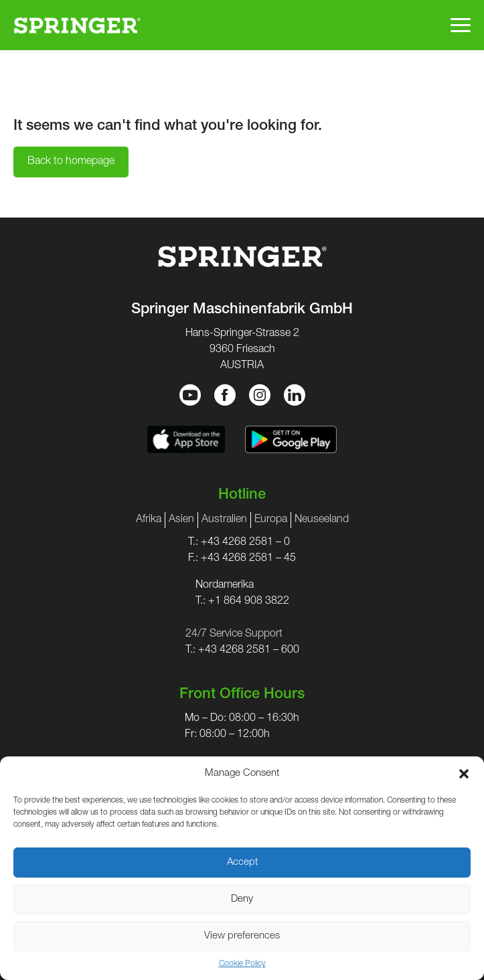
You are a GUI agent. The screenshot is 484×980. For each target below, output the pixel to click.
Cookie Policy (242, 964)
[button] (464, 774)
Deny (242, 899)
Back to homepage (71, 162)
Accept (242, 863)
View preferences (242, 936)
